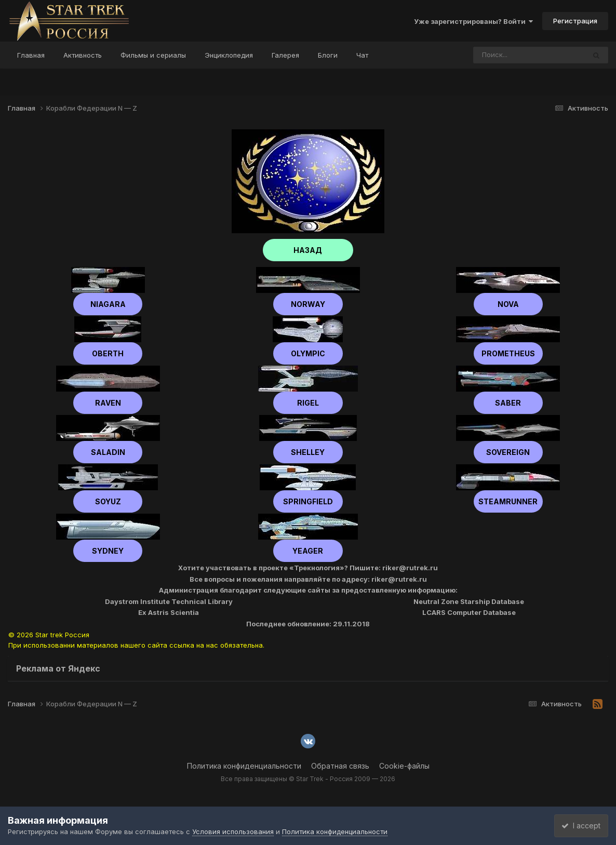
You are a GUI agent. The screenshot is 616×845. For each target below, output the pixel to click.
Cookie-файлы (404, 766)
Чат (362, 55)
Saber (508, 403)
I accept (578, 826)
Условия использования (233, 831)
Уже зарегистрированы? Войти (473, 21)
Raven (108, 403)
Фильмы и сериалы (153, 55)
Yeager (308, 551)
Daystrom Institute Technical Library (169, 601)
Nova (508, 304)
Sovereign (508, 452)
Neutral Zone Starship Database (469, 601)
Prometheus (508, 353)
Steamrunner (508, 501)
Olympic (308, 353)
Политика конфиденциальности (244, 766)
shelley (308, 452)
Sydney (108, 551)
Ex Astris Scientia (169, 612)
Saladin (108, 452)
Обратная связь (340, 766)
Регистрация (575, 21)
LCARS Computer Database (469, 612)
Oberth (108, 353)
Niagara (108, 304)
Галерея (285, 55)
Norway (308, 304)
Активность (83, 55)
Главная (31, 55)
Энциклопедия (229, 55)
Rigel (308, 403)
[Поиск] (510, 55)
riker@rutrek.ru (410, 568)
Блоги (328, 55)
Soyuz (108, 501)
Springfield (308, 501)
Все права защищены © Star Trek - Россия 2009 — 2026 (308, 779)
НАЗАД (308, 250)
